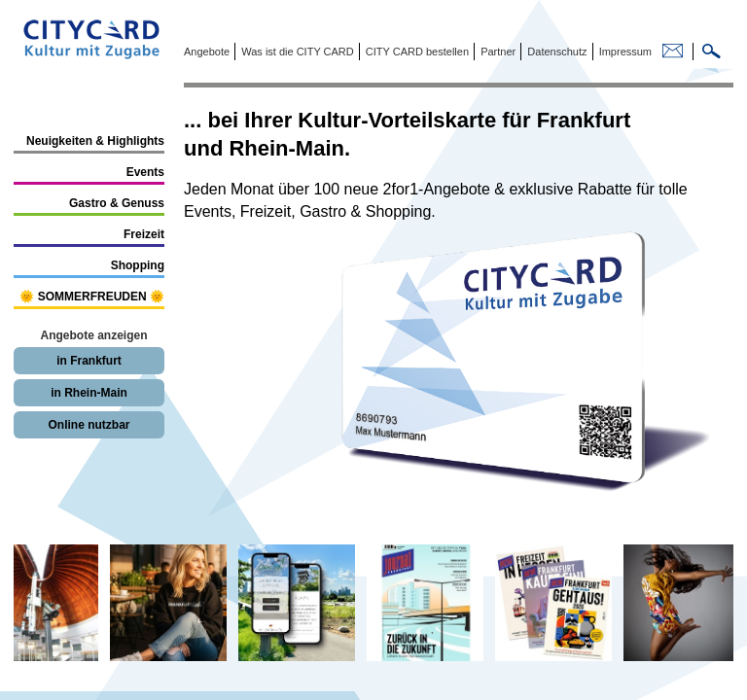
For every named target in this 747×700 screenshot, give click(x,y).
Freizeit (144, 234)
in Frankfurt (89, 361)
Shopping (138, 265)
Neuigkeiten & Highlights (95, 141)
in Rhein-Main (89, 393)
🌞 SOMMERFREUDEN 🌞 (92, 297)
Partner (497, 52)
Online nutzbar (89, 425)
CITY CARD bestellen (416, 52)
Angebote (207, 52)
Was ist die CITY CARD (296, 52)
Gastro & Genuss (117, 203)
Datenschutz (555, 52)
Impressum (624, 52)
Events (145, 172)
